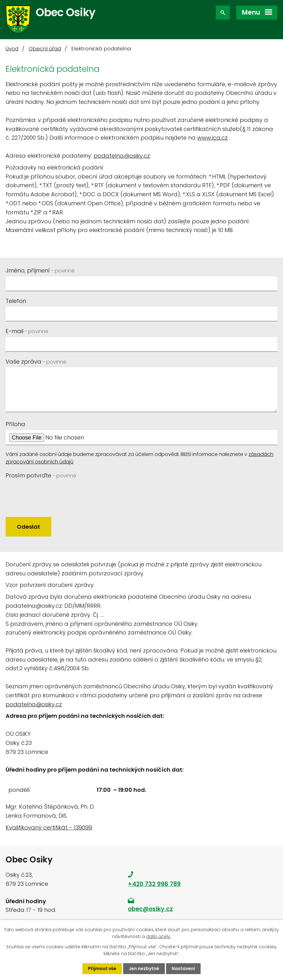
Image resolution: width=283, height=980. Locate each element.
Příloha (15, 424)
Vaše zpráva (36, 362)
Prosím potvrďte (41, 475)
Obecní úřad (45, 49)
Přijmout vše (102, 968)
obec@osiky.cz (150, 909)
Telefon (16, 301)
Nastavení (183, 968)
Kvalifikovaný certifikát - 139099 (49, 827)
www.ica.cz (212, 138)
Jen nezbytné (144, 968)
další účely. (159, 936)
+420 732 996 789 (154, 884)
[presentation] (53, 494)
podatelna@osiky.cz (122, 156)
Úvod (12, 49)
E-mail (27, 331)
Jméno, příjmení (40, 270)
